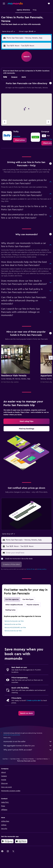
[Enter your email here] (28, 553)
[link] (20, 140)
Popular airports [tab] (33, 605)
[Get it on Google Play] (7, 841)
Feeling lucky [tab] (10, 610)
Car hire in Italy (15, 759)
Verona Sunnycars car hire (14, 621)
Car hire (5, 759)
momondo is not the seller (28, 742)
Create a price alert (34, 701)
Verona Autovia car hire (13, 631)
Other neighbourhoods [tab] (14, 605)
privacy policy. (42, 569)
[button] (4, 4)
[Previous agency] (5, 122)
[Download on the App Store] (21, 841)
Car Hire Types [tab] (28, 599)
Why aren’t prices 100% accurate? (28, 750)
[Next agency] (48, 122)
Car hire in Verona (42, 759)
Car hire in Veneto (28, 759)
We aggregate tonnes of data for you (28, 746)
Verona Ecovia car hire (13, 624)
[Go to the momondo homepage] (15, 3)
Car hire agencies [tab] (12, 599)
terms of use (31, 569)
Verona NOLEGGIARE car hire (15, 628)
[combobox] (9, 31)
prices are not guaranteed (12, 735)
